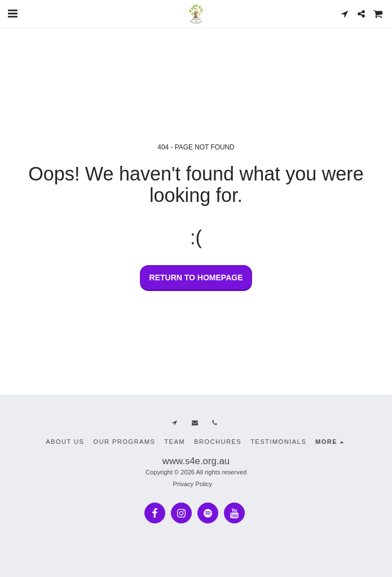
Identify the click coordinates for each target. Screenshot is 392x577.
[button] (12, 14)
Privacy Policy (192, 484)
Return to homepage (196, 278)
